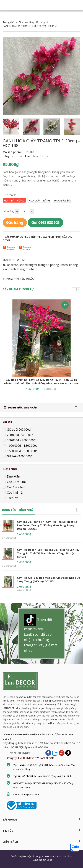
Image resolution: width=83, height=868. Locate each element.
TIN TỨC (41, 831)
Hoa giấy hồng (14, 200)
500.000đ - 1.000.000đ (21, 440)
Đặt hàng (15, 222)
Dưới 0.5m (13, 476)
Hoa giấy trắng (39, 200)
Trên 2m (12, 498)
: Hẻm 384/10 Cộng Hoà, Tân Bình (42, 776)
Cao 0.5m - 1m (16, 482)
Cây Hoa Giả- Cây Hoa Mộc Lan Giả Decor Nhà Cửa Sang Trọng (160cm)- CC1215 (49, 580)
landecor (12, 265)
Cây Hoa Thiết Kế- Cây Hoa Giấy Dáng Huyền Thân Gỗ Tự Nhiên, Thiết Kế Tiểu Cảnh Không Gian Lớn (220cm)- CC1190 (42, 382)
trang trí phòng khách (53, 265)
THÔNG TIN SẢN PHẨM (19, 279)
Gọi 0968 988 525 (46, 222)
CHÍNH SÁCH (41, 842)
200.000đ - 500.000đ (20, 435)
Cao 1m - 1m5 (16, 487)
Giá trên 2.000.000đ (19, 456)
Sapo (50, 860)
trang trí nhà (26, 269)
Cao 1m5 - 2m (16, 493)
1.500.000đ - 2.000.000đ (22, 451)
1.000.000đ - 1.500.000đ (22, 446)
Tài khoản (41, 819)
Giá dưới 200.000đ (18, 430)
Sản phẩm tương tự (18, 289)
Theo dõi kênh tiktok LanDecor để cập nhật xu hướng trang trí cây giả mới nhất (41, 633)
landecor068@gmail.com (26, 794)
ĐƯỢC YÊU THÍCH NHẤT (18, 510)
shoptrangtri (28, 265)
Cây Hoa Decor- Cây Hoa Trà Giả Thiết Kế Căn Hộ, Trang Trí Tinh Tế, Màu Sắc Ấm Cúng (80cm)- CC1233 (48, 553)
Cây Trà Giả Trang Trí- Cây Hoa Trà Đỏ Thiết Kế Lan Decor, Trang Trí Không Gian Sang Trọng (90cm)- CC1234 (47, 525)
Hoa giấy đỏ (63, 200)
